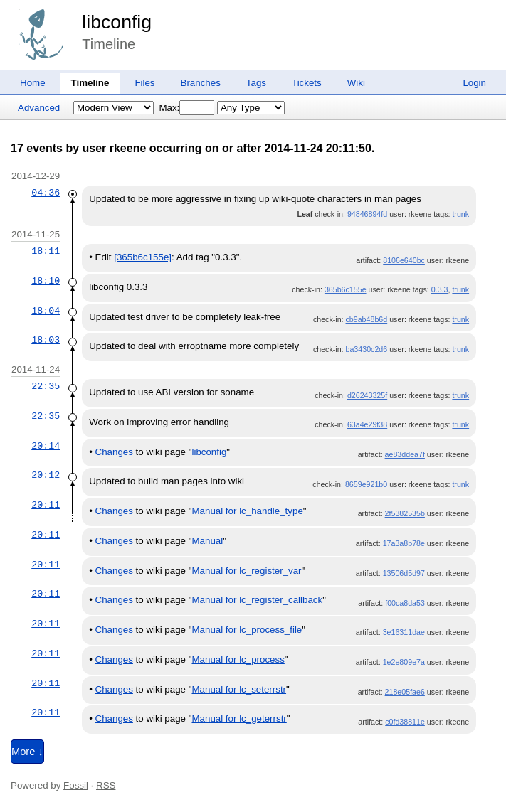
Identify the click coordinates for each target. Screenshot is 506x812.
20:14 (46, 446)
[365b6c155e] (143, 257)
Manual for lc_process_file (247, 630)
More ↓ (27, 752)
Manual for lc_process (238, 659)
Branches (201, 83)
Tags (256, 83)
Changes (114, 452)
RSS (106, 785)
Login (474, 83)
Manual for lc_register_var (246, 571)
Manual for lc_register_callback (257, 600)
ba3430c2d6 (367, 349)
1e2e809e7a (404, 662)
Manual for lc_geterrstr (239, 718)
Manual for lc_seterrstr (239, 689)
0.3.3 (440, 289)
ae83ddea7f (405, 454)
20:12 (46, 475)
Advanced (39, 108)
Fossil (76, 785)
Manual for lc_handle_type (247, 511)
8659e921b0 (366, 484)
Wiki (356, 83)
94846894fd (367, 214)
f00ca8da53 (405, 603)
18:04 (46, 311)
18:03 (46, 340)
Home (33, 83)
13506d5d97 (404, 573)
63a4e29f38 (367, 424)
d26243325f (367, 395)
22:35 (46, 386)
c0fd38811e (405, 722)
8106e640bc (404, 260)
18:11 (46, 251)
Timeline (90, 83)
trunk (460, 214)
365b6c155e (346, 289)
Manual (207, 541)
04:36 (46, 193)
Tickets (307, 83)
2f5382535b (405, 513)
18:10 (46, 281)
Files (144, 83)
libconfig (117, 22)
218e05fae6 (405, 692)
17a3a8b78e (404, 543)
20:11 (46, 505)
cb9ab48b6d (367, 319)
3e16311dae (404, 632)
